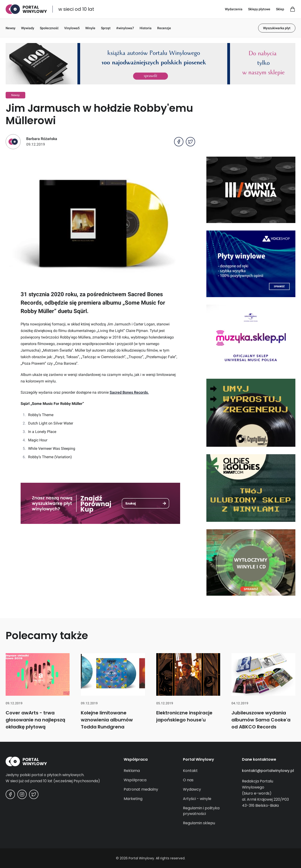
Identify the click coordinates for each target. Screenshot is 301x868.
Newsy (11, 28)
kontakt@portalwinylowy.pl (268, 771)
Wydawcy (192, 789)
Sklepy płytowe (259, 9)
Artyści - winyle (197, 799)
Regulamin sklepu (199, 823)
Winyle (90, 28)
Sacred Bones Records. (129, 392)
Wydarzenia (234, 9)
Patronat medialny (141, 789)
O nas (188, 780)
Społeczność (49, 28)
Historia (146, 28)
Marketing (133, 799)
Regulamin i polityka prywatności (201, 811)
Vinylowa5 (72, 28)
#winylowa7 (125, 28)
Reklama (132, 771)
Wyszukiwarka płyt (277, 28)
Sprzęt (106, 28)
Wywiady (28, 28)
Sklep (280, 9)
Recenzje (164, 28)
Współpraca (135, 780)
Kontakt (190, 771)
